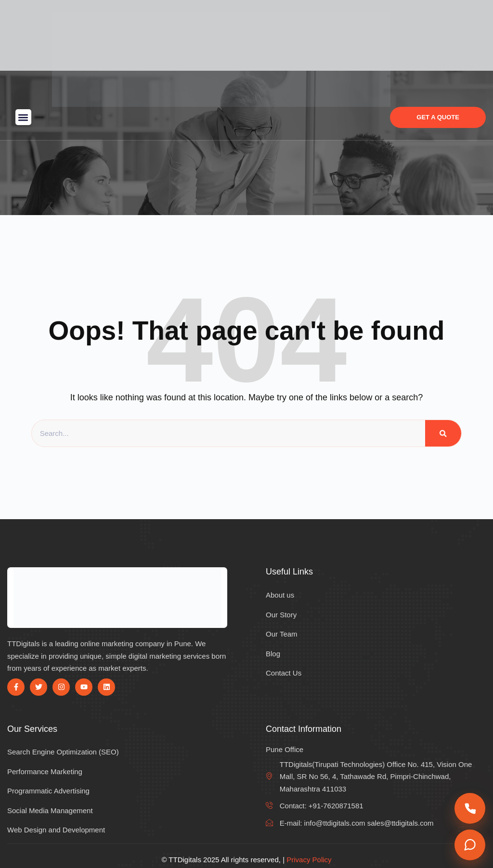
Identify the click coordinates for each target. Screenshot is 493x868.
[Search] (443, 434)
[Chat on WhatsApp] (470, 845)
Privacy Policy (309, 860)
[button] (23, 117)
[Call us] (470, 808)
